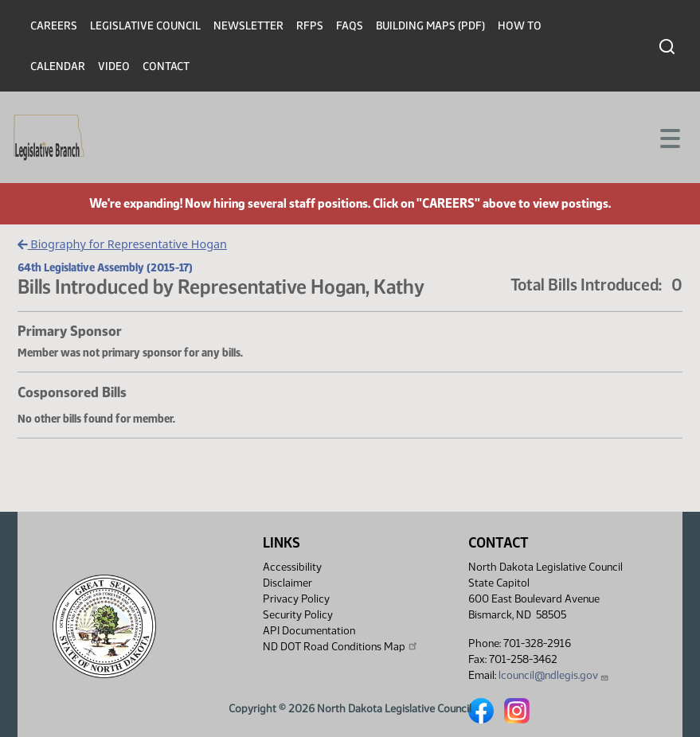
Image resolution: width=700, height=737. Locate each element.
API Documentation (309, 631)
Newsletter (248, 26)
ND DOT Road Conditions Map (341, 646)
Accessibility (292, 567)
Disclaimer (287, 583)
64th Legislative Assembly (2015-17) (105, 267)
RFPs (310, 26)
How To (520, 26)
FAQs (350, 26)
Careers (54, 26)
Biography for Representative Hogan (122, 244)
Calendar (58, 66)
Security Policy (298, 615)
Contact (166, 66)
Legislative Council (145, 26)
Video (114, 66)
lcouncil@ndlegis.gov (554, 675)
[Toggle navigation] (669, 137)
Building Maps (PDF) (430, 26)
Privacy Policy (296, 599)
